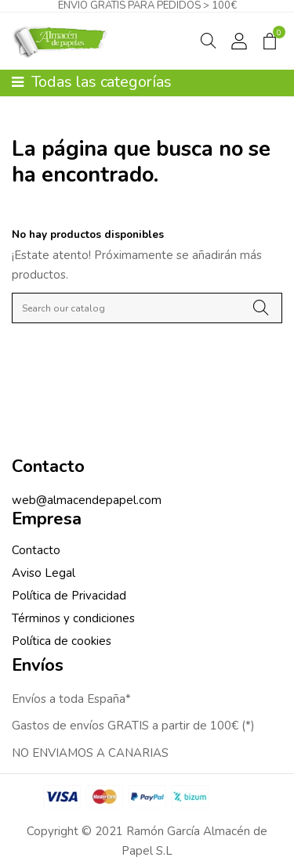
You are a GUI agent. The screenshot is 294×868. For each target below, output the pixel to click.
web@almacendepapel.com (87, 500)
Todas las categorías (92, 82)
